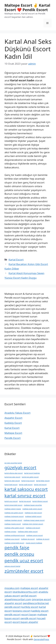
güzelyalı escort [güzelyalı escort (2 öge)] (20, 468)
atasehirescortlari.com (18, 599)
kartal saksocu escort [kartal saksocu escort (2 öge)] (26, 489)
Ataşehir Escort (13, 418)
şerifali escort (29, 596)
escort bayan (29, 614)
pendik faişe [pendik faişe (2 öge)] (17, 548)
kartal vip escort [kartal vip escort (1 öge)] (25, 501)
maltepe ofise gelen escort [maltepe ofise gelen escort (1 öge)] (14, 528)
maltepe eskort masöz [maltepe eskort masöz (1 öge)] (13, 509)
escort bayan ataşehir (25, 622)
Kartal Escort (16, 260)
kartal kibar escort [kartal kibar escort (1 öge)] (43, 481)
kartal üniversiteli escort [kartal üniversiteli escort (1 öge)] (13, 505)
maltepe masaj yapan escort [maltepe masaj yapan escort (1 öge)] (34, 520)
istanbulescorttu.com (25, 592)
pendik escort (13, 607)
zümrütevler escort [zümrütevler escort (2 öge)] (24, 571)
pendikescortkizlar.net (36, 603)
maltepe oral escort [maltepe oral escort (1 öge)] (33, 528)
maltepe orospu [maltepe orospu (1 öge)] (10, 532)
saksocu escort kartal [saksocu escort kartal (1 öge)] (12, 566)
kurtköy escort (30, 607)
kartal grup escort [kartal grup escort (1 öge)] (28, 481)
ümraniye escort (42, 599)
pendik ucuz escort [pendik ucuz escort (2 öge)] (24, 561)
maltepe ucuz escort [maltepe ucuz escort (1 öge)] (12, 539)
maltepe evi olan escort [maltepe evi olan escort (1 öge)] (33, 513)
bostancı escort (22, 611)
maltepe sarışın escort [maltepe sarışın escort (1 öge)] (34, 535)
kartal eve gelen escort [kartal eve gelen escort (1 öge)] (30, 477)
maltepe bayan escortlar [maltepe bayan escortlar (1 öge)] (33, 505)
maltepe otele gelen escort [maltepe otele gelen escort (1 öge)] (28, 532)
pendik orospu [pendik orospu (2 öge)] (19, 554)
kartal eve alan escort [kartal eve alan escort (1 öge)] (12, 477)
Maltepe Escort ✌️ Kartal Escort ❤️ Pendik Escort (27, 7)
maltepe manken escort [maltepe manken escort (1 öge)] (13, 520)
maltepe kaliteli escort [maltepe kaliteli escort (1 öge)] (33, 516)
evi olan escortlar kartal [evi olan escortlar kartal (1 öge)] (13, 463)
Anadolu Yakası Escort (17, 413)
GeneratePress (41, 639)
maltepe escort (29, 588)
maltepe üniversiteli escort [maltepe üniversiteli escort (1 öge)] (14, 543)
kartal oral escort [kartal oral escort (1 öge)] (40, 485)
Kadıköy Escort (13, 423)
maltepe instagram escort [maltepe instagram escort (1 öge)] (14, 516)
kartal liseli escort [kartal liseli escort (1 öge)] (11, 485)
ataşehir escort (13, 603)
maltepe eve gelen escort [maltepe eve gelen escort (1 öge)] (14, 513)
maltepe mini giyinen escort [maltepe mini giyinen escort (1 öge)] (33, 524)
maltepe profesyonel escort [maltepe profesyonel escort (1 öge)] (15, 535)
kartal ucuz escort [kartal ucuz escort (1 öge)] (11, 501)
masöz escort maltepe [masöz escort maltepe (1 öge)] (34, 543)
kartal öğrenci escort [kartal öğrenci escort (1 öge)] (40, 501)
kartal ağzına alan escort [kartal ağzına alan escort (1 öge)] (14, 473)
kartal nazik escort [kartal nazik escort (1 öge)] (26, 485)
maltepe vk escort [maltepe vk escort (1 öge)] (43, 539)
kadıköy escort (40, 611)
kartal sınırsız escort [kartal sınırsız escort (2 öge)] (25, 496)
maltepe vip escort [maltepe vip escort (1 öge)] (28, 539)
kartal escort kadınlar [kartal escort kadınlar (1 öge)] (32, 473)
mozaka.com (12, 588)
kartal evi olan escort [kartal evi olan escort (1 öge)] (12, 481)
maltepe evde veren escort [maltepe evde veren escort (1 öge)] (32, 509)
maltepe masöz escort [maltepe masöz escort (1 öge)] (13, 524)
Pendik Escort (13, 438)
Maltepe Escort (13, 433)
